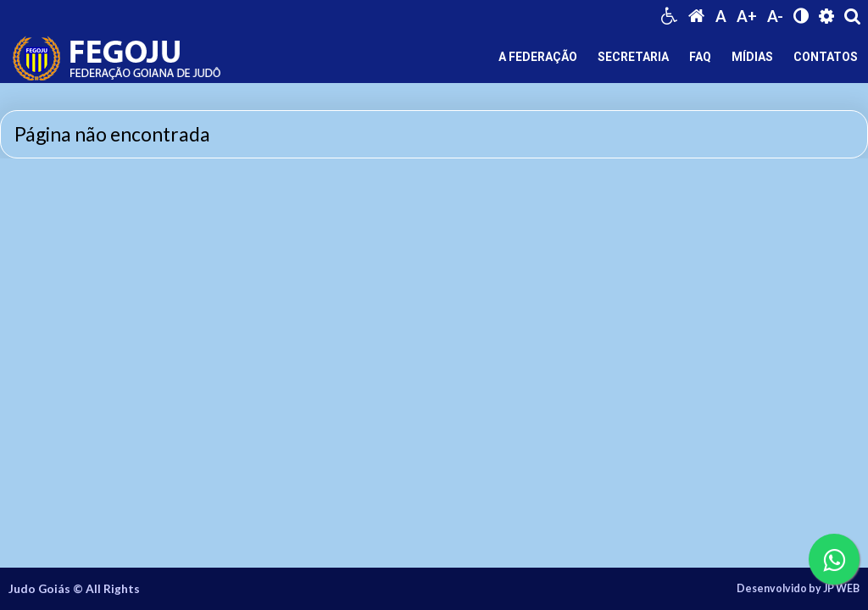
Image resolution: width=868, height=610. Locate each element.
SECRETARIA (633, 57)
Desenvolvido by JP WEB (798, 589)
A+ (747, 16)
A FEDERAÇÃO (538, 57)
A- (775, 16)
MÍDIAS (752, 57)
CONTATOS (826, 57)
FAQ (700, 57)
